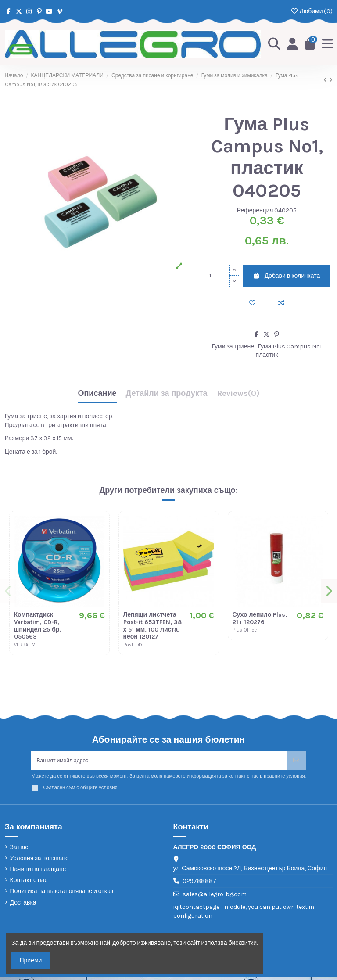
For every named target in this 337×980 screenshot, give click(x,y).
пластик (267, 354)
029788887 (199, 884)
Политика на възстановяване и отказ (62, 894)
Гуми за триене (233, 346)
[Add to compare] (281, 303)
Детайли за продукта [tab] (167, 393)
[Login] (290, 44)
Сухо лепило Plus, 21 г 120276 (260, 618)
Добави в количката (286, 275)
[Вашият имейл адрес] (159, 762)
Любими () (311, 11)
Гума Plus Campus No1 (290, 346)
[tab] (238, 395)
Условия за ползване (39, 861)
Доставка (23, 905)
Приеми (31, 960)
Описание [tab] (97, 393)
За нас (19, 849)
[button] (9, 592)
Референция (255, 210)
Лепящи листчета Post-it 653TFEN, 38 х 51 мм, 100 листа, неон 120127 (152, 625)
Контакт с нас (29, 883)
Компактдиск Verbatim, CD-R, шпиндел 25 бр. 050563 (38, 625)
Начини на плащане (38, 872)
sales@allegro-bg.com (215, 897)
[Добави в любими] (252, 303)
